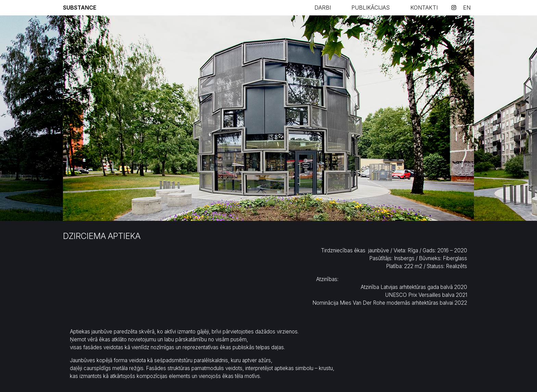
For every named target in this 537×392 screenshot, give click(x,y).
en (467, 8)
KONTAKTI (424, 8)
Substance (80, 8)
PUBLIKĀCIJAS (371, 8)
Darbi (323, 8)
